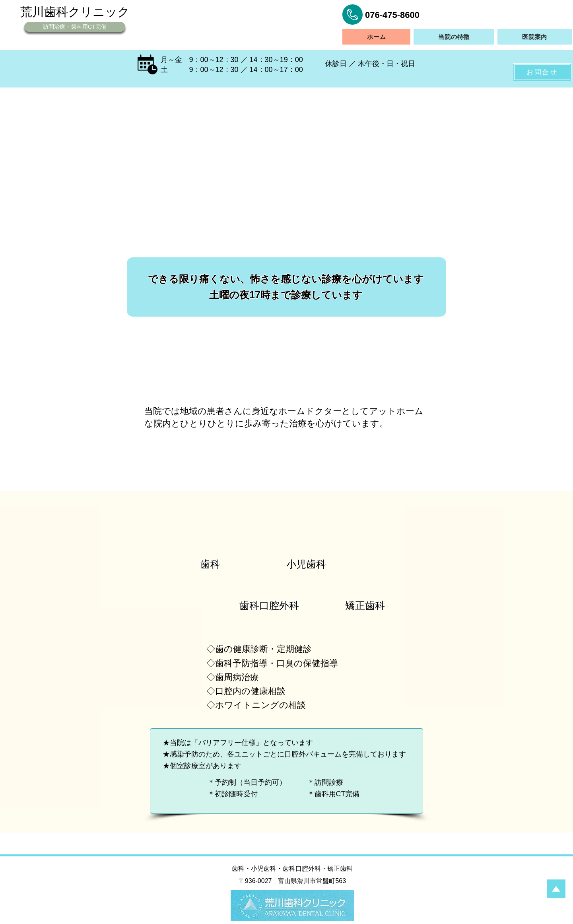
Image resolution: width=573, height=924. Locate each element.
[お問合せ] (542, 72)
